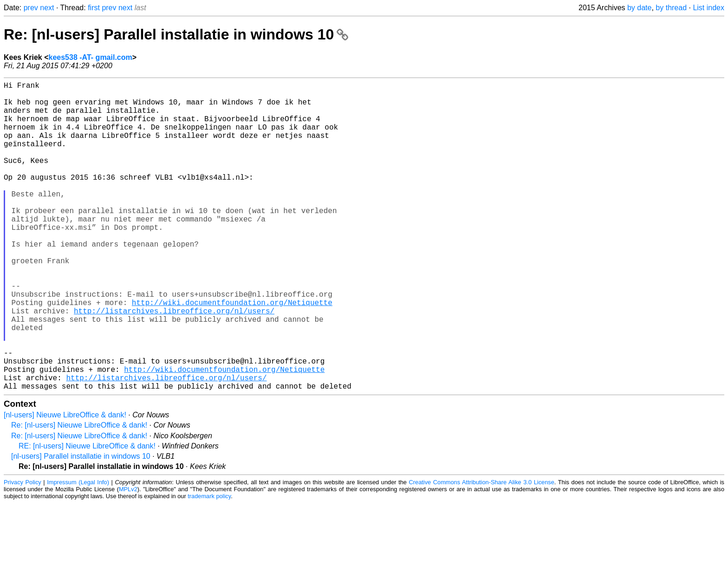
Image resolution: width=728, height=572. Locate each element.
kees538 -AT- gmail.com (91, 57)
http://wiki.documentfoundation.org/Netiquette (232, 352)
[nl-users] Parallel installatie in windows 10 (81, 525)
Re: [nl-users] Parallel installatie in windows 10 (176, 34)
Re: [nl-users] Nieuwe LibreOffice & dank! (79, 494)
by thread (671, 8)
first (94, 8)
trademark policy (209, 565)
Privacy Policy (23, 551)
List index (708, 8)
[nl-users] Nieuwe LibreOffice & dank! (65, 484)
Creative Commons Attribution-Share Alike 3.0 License (482, 551)
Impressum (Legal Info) (78, 551)
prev (31, 8)
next (47, 8)
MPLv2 (128, 558)
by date (639, 8)
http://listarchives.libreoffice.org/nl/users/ (174, 363)
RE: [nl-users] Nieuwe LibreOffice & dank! (87, 515)
